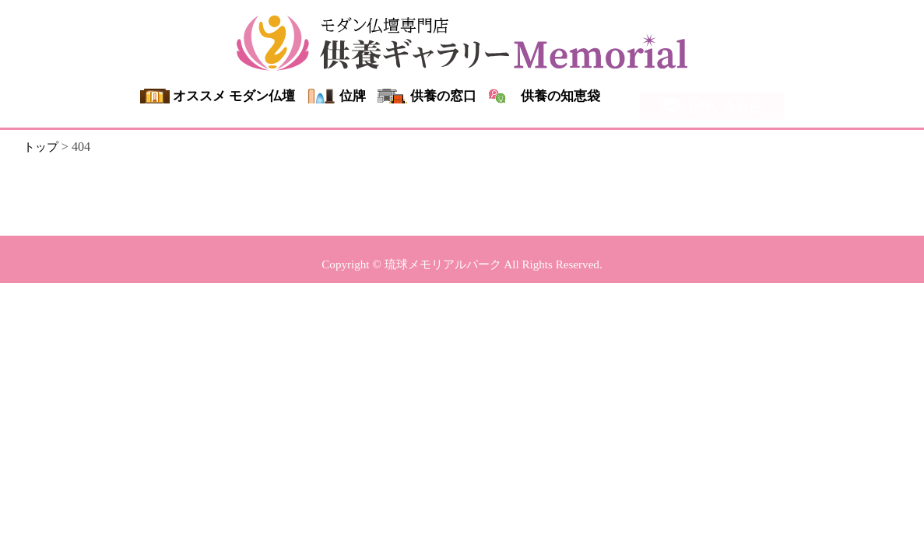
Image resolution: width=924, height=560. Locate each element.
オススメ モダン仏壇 (234, 96)
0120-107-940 (712, 81)
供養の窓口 (443, 96)
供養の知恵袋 (560, 96)
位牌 (353, 96)
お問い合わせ (723, 107)
